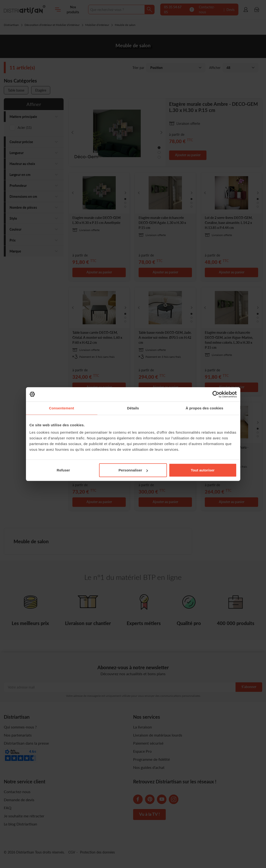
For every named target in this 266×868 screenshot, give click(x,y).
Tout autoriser (203, 470)
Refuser (63, 470)
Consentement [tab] (62, 408)
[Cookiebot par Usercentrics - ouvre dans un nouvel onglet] (216, 394)
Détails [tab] (133, 408)
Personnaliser (133, 470)
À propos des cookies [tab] (205, 408)
